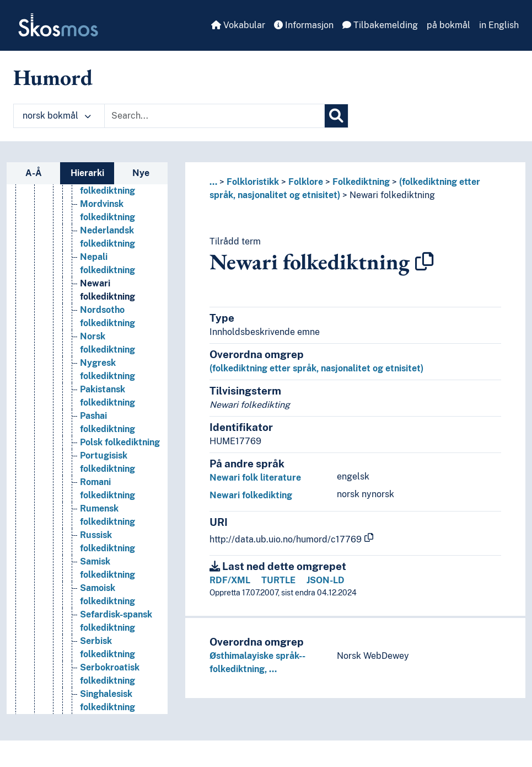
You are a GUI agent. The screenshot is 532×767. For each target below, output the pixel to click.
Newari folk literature (255, 478)
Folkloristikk (253, 182)
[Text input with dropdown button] (214, 116)
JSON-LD (326, 580)
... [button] (213, 182)
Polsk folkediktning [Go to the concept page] (120, 459)
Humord (53, 77)
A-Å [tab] (34, 173)
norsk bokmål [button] (57, 116)
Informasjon (304, 25)
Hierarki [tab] (87, 173)
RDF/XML (230, 580)
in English (499, 25)
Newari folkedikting (251, 495)
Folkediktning (361, 182)
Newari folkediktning (392, 195)
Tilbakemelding (380, 25)
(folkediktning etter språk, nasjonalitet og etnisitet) (316, 368)
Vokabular (238, 25)
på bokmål (448, 25)
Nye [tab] (141, 173)
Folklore (306, 182)
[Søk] (336, 116)
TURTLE (278, 580)
